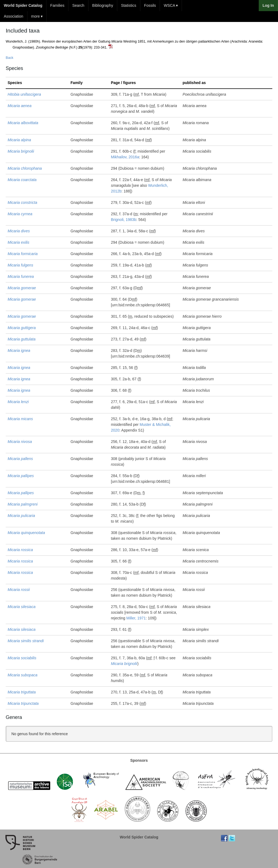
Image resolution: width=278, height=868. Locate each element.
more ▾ (37, 16)
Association (14, 16)
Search (78, 5)
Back (10, 58)
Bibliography (103, 5)
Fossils (150, 5)
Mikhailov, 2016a (125, 157)
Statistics (129, 5)
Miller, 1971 (136, 618)
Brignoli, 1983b (123, 220)
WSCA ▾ (171, 5)
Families (57, 5)
